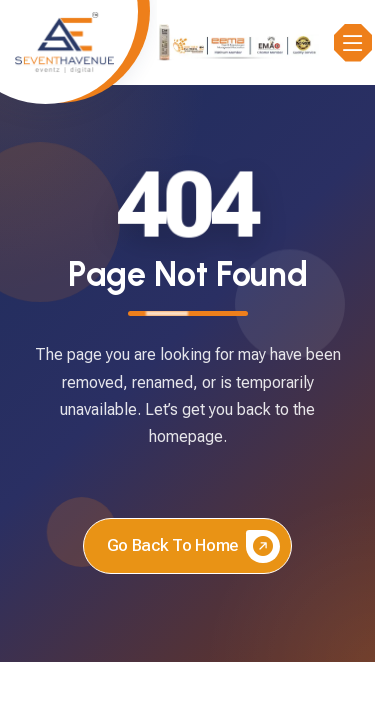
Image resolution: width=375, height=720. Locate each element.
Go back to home (193, 546)
